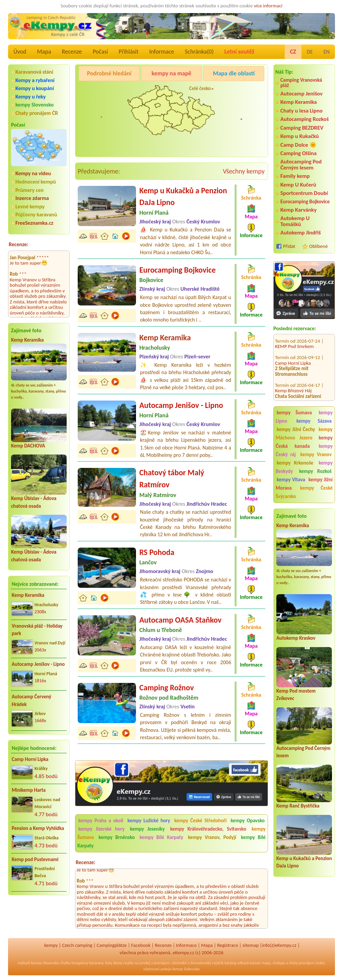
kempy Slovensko (35, 105)
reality (128, 963)
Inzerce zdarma (32, 198)
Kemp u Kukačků (300, 136)
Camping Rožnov (167, 687)
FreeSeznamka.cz (34, 223)
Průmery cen (29, 190)
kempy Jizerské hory (101, 829)
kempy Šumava (294, 413)
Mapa (44, 52)
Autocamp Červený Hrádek (31, 701)
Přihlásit (128, 52)
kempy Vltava (291, 480)
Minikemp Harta (29, 790)
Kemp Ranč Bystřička (298, 806)
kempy (51, 945)
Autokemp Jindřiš (301, 233)
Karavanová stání (34, 72)
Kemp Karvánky (298, 210)
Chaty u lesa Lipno (301, 111)
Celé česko (200, 88)
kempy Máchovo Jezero (304, 434)
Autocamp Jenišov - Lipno (38, 664)
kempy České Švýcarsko (304, 492)
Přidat (289, 246)
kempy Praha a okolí (101, 821)
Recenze (72, 52)
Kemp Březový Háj (293, 382)
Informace (161, 52)
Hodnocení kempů (36, 182)
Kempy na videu (33, 173)
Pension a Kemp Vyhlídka (38, 828)
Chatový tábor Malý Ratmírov (172, 478)
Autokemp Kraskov (296, 638)
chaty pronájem (301, 963)
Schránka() (199, 52)
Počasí (100, 52)
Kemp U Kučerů (298, 185)
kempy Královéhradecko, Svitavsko (208, 829)
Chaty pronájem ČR (37, 113)
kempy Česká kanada (304, 442)
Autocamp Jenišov (301, 94)
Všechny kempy (244, 171)
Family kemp (295, 176)
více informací (268, 6)
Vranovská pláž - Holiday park (37, 630)
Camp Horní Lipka (30, 759)
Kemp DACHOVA (28, 446)
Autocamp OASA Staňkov (180, 620)
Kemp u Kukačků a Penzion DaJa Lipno (183, 196)
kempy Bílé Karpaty (161, 837)
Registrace (227, 945)
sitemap (251, 945)
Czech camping (77, 945)
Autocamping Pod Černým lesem (301, 164)
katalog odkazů (237, 963)
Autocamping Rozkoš (305, 119)
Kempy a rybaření (35, 80)
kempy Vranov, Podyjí (212, 837)
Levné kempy (30, 206)
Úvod (20, 52)
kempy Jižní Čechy (296, 429)
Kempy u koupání (35, 88)
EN (327, 52)
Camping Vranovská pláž (301, 83)
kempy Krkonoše (295, 463)
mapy (266, 963)
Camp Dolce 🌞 (298, 145)
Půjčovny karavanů (36, 215)
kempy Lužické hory (149, 821)
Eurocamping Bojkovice (305, 201)
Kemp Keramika (27, 340)
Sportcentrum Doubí (304, 193)
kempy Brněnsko (117, 837)
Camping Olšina (298, 153)
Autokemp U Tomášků (295, 221)
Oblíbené (318, 246)
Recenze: (19, 244)
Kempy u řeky (30, 97)
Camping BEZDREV (302, 128)
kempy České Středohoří (200, 821)
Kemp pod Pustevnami (35, 859)
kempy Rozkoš (315, 471)
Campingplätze (112, 945)
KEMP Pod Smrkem (294, 338)
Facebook (141, 945)
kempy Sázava (314, 421)
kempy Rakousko (186, 969)
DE (310, 52)
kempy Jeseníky (147, 829)
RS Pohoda (157, 552)
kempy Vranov (316, 454)
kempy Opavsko (248, 821)
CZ (293, 52)
